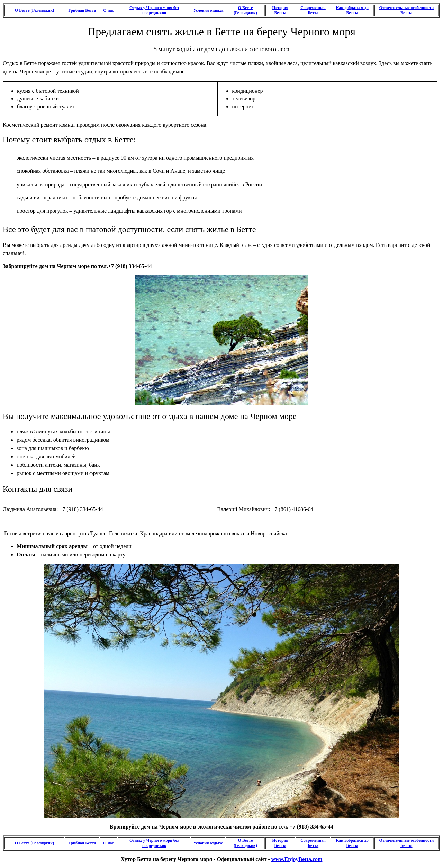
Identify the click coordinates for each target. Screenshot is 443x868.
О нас (109, 10)
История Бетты (280, 10)
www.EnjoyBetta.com (297, 859)
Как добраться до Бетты (352, 10)
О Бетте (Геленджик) (34, 10)
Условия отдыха (208, 10)
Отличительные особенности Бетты (406, 10)
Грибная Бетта (82, 10)
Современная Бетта (313, 10)
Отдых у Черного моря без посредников (154, 10)
